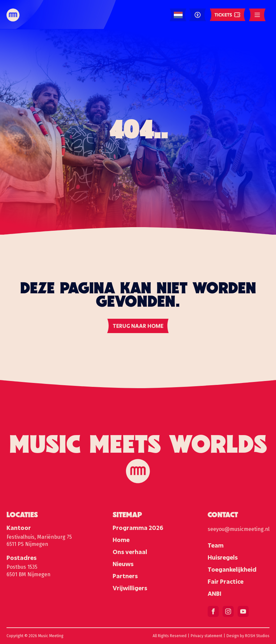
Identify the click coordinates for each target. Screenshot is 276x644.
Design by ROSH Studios (248, 636)
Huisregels (223, 557)
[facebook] (213, 611)
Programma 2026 (138, 528)
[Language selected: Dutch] (178, 15)
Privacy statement (207, 636)
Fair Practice (226, 581)
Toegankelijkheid (232, 569)
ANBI (214, 593)
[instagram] (228, 611)
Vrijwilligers (130, 588)
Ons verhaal (130, 552)
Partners (125, 576)
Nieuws (123, 564)
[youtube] (243, 611)
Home (121, 540)
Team (216, 545)
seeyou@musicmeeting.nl (239, 529)
